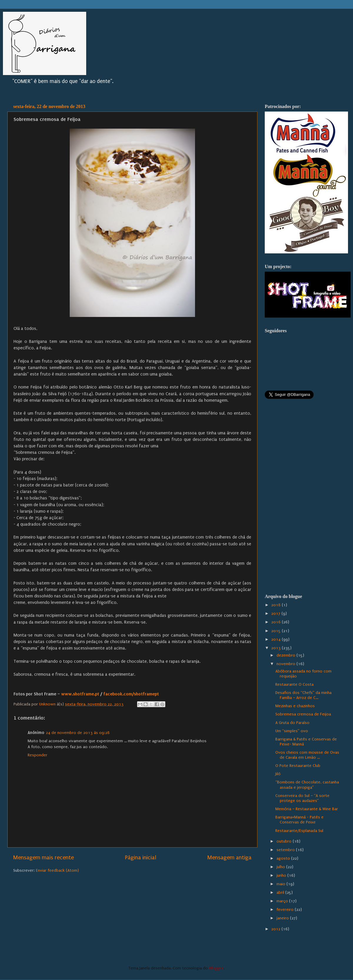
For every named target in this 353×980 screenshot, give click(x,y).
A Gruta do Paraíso (292, 723)
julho (281, 867)
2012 (276, 929)
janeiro (283, 918)
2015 (277, 631)
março (283, 901)
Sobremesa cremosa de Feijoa (303, 714)
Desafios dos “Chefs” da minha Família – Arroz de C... (303, 695)
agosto (284, 858)
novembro (287, 664)
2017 (276, 614)
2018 (277, 605)
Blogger (216, 968)
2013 (277, 648)
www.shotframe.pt (80, 694)
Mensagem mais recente (44, 858)
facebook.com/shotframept (132, 694)
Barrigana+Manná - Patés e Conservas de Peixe (299, 820)
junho (282, 876)
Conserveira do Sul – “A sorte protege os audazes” (302, 798)
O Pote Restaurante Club (298, 766)
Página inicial (141, 858)
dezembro (287, 655)
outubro (285, 841)
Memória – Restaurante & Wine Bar (307, 809)
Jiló (278, 774)
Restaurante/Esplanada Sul (299, 831)
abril (281, 893)
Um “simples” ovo (292, 731)
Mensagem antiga (229, 858)
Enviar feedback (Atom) (57, 871)
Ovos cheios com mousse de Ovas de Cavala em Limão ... (307, 755)
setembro (286, 850)
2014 (277, 640)
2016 (277, 622)
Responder (38, 755)
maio (282, 884)
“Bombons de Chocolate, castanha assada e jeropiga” (307, 785)
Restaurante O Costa (294, 685)
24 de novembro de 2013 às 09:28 (78, 733)
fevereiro (286, 910)
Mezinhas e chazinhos (295, 706)
